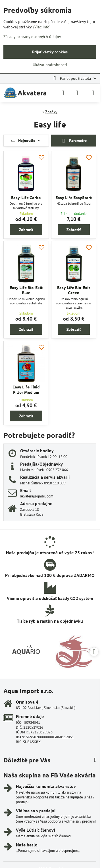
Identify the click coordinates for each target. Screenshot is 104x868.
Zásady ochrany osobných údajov (32, 37)
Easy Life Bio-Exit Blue (26, 290)
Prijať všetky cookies (50, 52)
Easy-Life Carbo (26, 197)
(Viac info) (42, 27)
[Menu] (93, 93)
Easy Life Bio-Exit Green (74, 290)
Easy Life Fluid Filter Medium (26, 389)
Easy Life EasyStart (74, 197)
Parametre (74, 141)
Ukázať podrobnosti (50, 65)
